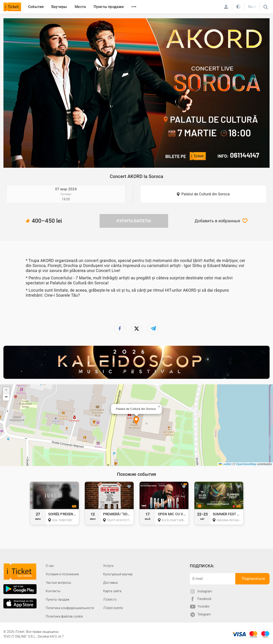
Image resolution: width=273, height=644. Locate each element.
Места (80, 7)
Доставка (110, 583)
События (36, 7)
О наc (50, 566)
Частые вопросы (58, 583)
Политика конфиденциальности (70, 608)
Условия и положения (62, 574)
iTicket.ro (110, 599)
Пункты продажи (109, 7)
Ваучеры (59, 7)
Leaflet (225, 464)
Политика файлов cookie (64, 616)
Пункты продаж (58, 599)
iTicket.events (113, 608)
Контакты (53, 591)
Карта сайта (112, 591)
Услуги (108, 566)
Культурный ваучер (118, 574)
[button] (136, 421)
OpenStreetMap (246, 464)
